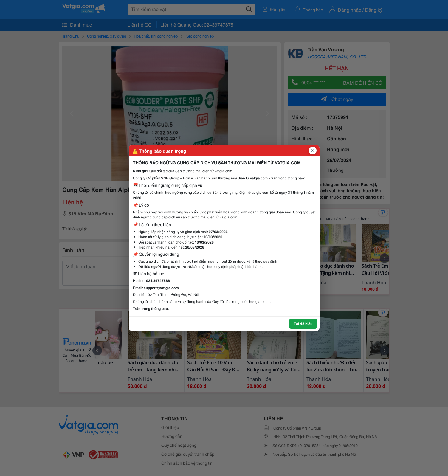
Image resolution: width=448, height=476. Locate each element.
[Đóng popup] (313, 151)
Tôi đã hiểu (303, 324)
